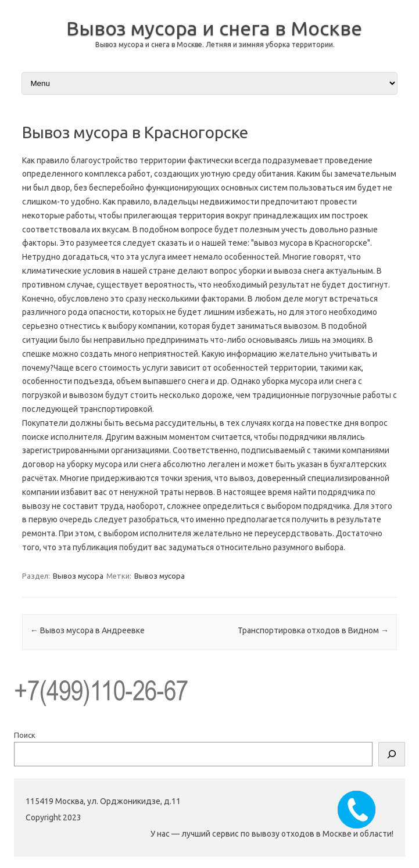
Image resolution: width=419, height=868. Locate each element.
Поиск (25, 735)
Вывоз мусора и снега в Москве (214, 28)
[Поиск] (392, 754)
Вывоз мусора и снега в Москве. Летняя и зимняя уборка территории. (215, 44)
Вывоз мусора (78, 576)
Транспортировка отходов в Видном (313, 630)
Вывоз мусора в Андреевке (87, 630)
